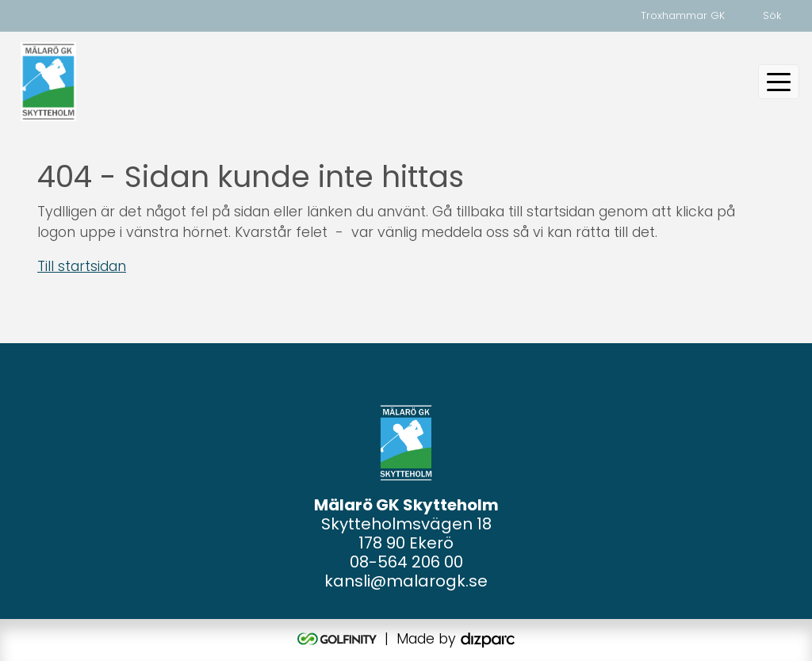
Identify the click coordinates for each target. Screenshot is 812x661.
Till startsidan (82, 266)
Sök (772, 15)
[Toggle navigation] (779, 82)
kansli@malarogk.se (406, 581)
